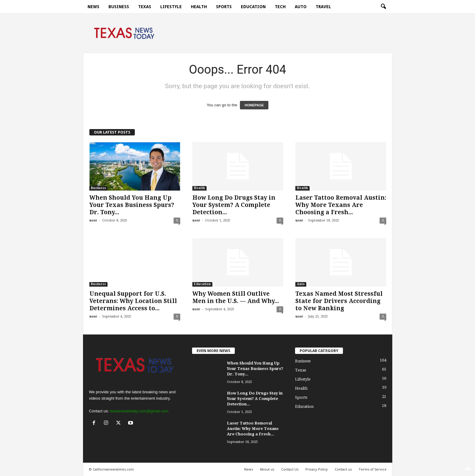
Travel (323, 7)
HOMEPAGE (254, 105)
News (93, 7)
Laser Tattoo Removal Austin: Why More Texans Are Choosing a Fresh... (341, 205)
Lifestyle (171, 7)
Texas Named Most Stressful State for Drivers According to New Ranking (339, 301)
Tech (280, 7)
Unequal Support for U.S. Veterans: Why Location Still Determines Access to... (133, 301)
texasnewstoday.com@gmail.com (139, 411)
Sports (224, 7)
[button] (383, 7)
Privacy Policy (317, 469)
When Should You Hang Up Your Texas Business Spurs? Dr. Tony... (132, 205)
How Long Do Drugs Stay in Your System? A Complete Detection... (234, 205)
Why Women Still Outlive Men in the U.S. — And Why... (236, 297)
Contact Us (290, 469)
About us (267, 469)
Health (199, 7)
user (93, 220)
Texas (145, 7)
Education (253, 7)
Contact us (343, 469)
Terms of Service (373, 469)
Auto (301, 7)
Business (119, 7)
